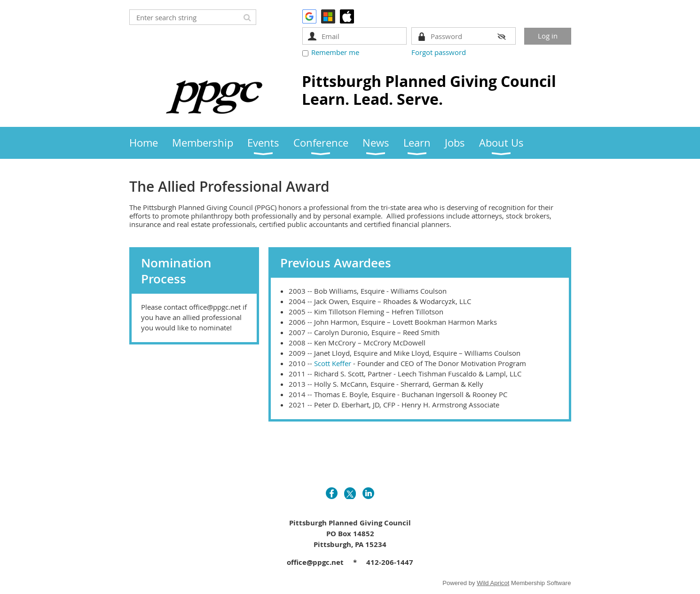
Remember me (335, 52)
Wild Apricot (493, 583)
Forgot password (439, 52)
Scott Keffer (333, 363)
